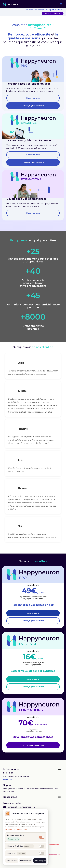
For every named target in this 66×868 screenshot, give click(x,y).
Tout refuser (12, 861)
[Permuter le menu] (59, 769)
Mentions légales (52, 855)
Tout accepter (40, 861)
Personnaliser (26, 861)
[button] (61, 4)
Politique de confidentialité (16, 829)
